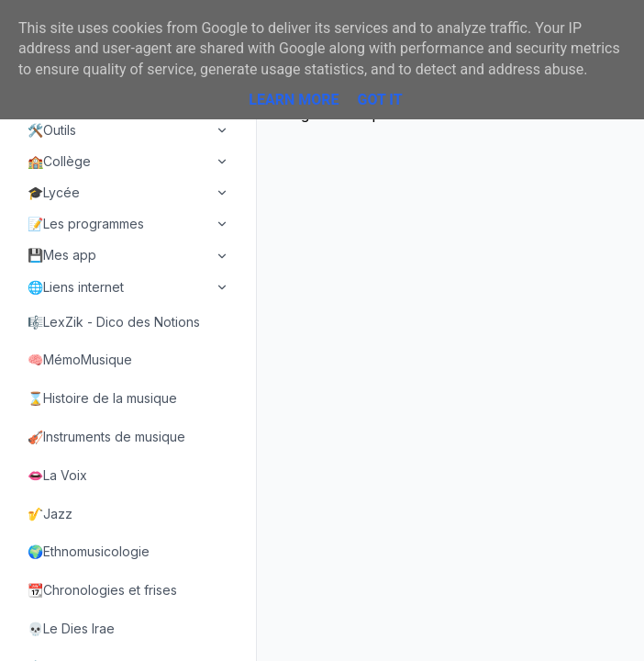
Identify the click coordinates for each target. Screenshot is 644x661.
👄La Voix (57, 475)
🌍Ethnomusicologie (89, 551)
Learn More (294, 100)
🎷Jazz (50, 514)
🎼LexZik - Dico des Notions (114, 322)
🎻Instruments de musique (106, 437)
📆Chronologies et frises (102, 590)
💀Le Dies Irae (71, 628)
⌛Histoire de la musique (102, 398)
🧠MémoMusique (80, 359)
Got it (379, 100)
